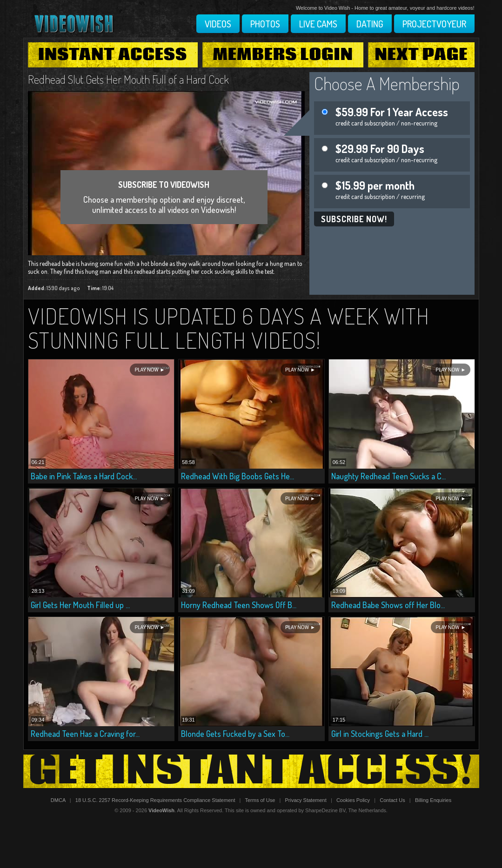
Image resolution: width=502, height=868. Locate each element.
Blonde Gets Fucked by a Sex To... (235, 734)
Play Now (146, 370)
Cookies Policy (353, 800)
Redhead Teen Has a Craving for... (85, 734)
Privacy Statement (305, 800)
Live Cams (318, 24)
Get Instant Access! (251, 771)
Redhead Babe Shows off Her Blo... (388, 605)
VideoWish (161, 810)
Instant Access (113, 55)
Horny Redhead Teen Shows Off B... (239, 605)
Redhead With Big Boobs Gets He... (238, 476)
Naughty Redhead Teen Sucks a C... (388, 476)
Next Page (422, 55)
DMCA (58, 800)
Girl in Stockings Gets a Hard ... (380, 734)
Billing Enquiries (433, 800)
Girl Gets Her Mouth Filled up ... (80, 605)
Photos (265, 24)
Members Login (283, 55)
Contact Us (392, 800)
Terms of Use (260, 800)
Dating (370, 24)
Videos (218, 24)
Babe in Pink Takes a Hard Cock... (84, 476)
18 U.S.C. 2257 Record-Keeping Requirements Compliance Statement (155, 800)
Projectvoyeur (434, 24)
